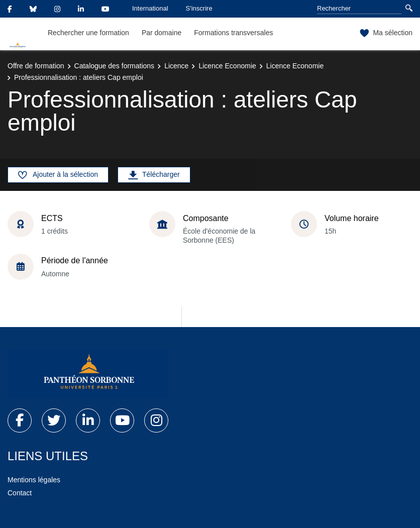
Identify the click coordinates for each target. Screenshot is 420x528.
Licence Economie (227, 66)
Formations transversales (233, 33)
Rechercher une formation (88, 33)
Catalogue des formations (115, 66)
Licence (176, 66)
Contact (20, 493)
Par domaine (162, 33)
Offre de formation (36, 66)
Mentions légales (34, 480)
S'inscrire (199, 8)
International (150, 8)
